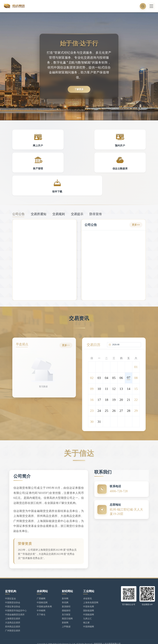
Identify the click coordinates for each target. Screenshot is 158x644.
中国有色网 (89, 598)
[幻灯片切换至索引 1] (79, 118)
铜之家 (86, 614)
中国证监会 (10, 590)
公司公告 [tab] (19, 196)
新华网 (65, 590)
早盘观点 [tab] (23, 326)
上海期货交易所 (13, 610)
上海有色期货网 (91, 594)
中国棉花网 (42, 594)
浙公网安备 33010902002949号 (76, 639)
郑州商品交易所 (13, 618)
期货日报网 (67, 610)
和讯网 (65, 594)
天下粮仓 (41, 606)
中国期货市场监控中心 (16, 602)
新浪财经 (66, 598)
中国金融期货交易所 (15, 606)
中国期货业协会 (13, 594)
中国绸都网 (89, 618)
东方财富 (66, 606)
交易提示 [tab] (77, 196)
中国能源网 (89, 606)
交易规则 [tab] (59, 196)
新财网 (65, 614)
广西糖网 (41, 590)
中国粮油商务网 (44, 598)
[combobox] (126, 326)
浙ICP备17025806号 (51, 639)
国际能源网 (89, 602)
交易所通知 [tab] (39, 196)
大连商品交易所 (13, 614)
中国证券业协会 (13, 598)
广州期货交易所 (13, 622)
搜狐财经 (66, 602)
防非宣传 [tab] (96, 196)
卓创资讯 (87, 590)
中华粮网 (41, 602)
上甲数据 (66, 618)
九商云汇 (87, 610)
